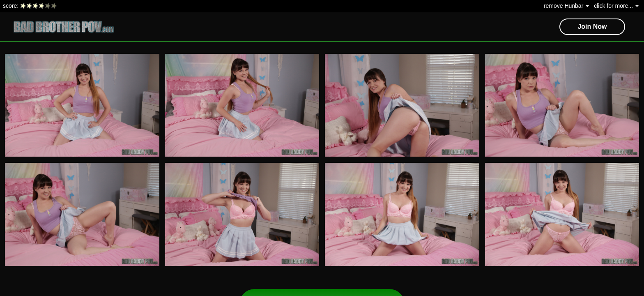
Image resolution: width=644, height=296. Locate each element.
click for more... (616, 6)
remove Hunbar (566, 6)
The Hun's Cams (507, 6)
